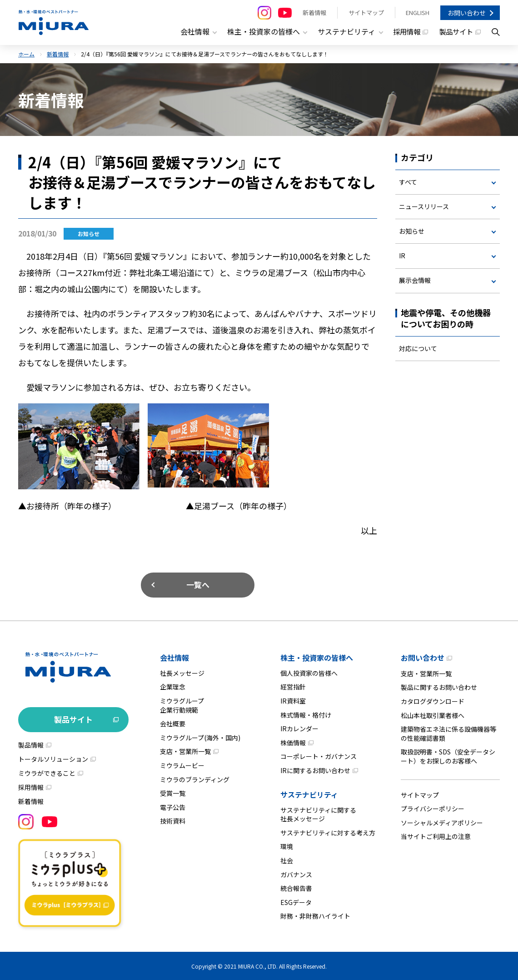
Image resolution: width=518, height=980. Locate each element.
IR (402, 256)
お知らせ (412, 231)
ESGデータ (296, 902)
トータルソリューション (53, 759)
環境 (287, 846)
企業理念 (173, 687)
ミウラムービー (182, 765)
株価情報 (293, 742)
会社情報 (174, 657)
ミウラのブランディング (195, 779)
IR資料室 (293, 700)
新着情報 (314, 13)
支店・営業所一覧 (185, 751)
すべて (408, 181)
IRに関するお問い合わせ (315, 770)
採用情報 (403, 32)
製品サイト (455, 32)
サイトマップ (366, 13)
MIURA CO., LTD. (258, 966)
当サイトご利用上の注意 (436, 836)
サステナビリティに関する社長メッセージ (318, 814)
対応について (418, 349)
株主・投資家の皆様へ (317, 657)
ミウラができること (47, 773)
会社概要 (173, 723)
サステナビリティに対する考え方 (328, 832)
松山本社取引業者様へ (433, 715)
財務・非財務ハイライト (315, 915)
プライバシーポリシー (433, 808)
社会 (287, 860)
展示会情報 (415, 281)
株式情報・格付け (306, 714)
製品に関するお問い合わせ (439, 687)
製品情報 (31, 744)
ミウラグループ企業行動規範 (182, 705)
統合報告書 (296, 888)
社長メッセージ (182, 673)
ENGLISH (418, 13)
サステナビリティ (309, 794)
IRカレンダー (299, 728)
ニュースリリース (424, 206)
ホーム (26, 53)
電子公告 (173, 807)
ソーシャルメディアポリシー (442, 822)
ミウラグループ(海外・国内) (200, 737)
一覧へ (198, 584)
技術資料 (173, 821)
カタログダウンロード (433, 701)
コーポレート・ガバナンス (319, 756)
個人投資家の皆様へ (309, 673)
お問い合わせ (467, 13)
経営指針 (293, 687)
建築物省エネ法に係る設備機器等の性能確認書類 (448, 733)
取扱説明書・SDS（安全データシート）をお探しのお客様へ (448, 756)
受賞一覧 (173, 793)
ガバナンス (296, 874)
